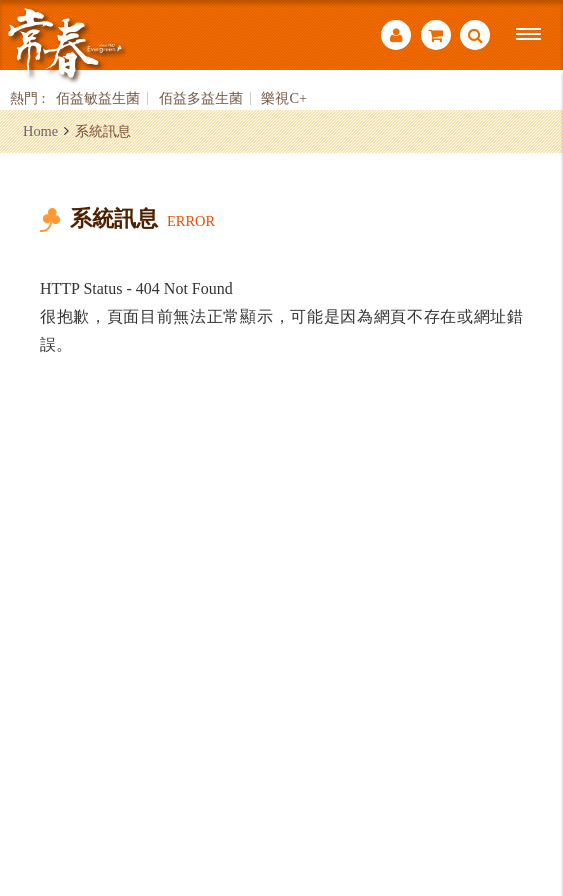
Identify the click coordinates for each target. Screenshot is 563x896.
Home (40, 131)
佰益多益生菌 (201, 98)
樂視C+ (284, 98)
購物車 (436, 35)
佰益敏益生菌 (98, 98)
